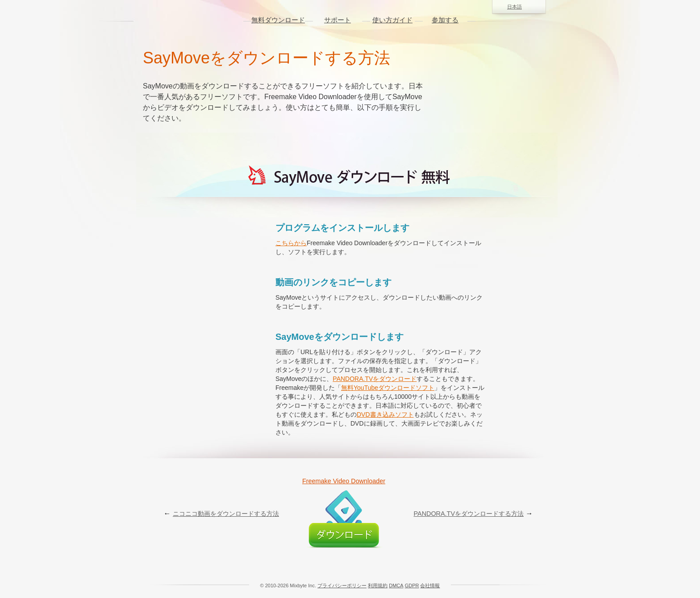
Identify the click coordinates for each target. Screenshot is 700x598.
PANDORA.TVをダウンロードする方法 (469, 514)
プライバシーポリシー (342, 585)
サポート (337, 20)
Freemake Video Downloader (344, 481)
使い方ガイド (392, 20)
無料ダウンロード (278, 20)
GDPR (412, 585)
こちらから (291, 243)
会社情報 (430, 585)
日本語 (519, 7)
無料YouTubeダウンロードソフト (388, 388)
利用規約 (378, 585)
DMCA (396, 585)
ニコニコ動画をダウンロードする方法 (226, 514)
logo (190, 20)
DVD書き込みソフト (385, 414)
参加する (445, 20)
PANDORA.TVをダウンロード (375, 379)
